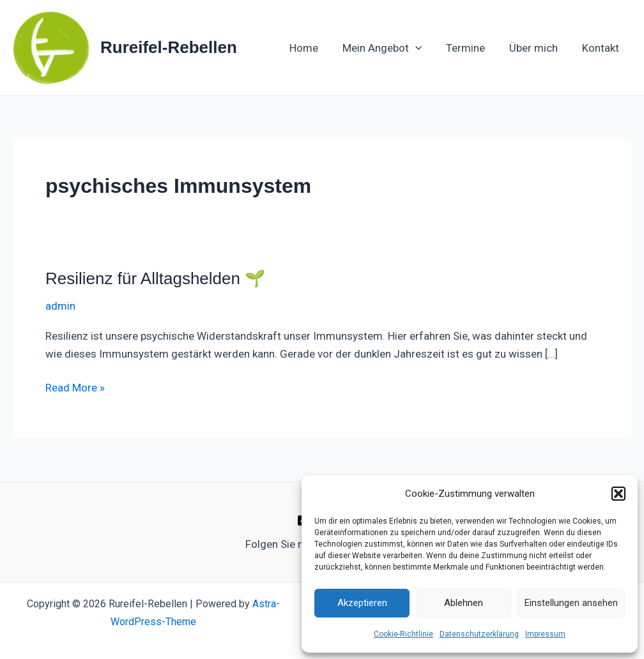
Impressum (545, 634)
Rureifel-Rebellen (169, 47)
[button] (618, 494)
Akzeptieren (362, 603)
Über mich (537, 48)
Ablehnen (464, 603)
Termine (472, 48)
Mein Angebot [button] (391, 48)
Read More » (75, 386)
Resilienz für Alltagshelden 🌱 (155, 278)
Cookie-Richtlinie (403, 634)
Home (315, 48)
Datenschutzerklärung (479, 634)
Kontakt (602, 48)
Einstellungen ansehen (571, 603)
